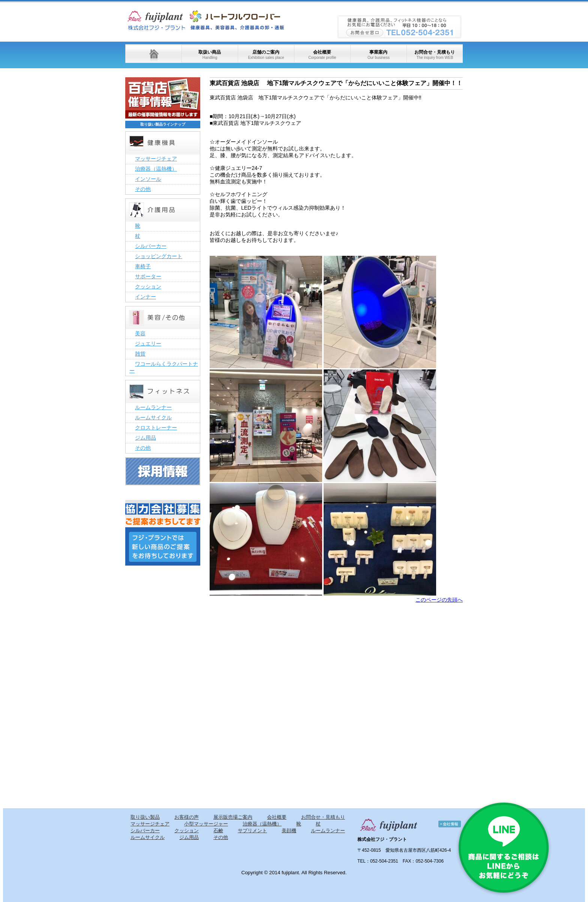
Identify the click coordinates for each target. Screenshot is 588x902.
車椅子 (143, 266)
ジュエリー (148, 344)
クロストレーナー (156, 428)
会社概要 (322, 55)
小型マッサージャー (206, 824)
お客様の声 (187, 817)
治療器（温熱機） (156, 169)
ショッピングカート (159, 256)
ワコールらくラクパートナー (164, 367)
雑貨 (140, 354)
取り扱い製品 (145, 817)
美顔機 (289, 831)
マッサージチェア (156, 159)
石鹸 (218, 831)
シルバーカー (151, 246)
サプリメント (252, 831)
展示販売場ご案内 (233, 817)
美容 (140, 333)
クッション (148, 287)
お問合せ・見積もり (435, 55)
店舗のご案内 (266, 55)
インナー (145, 297)
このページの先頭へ (439, 600)
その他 (143, 189)
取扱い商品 (210, 55)
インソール (148, 179)
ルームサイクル (153, 417)
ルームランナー (153, 407)
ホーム (153, 54)
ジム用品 (145, 438)
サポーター (148, 276)
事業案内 (379, 55)
